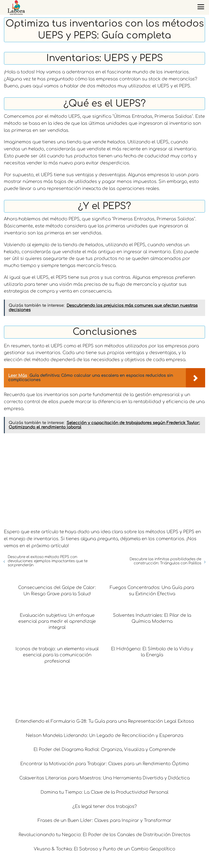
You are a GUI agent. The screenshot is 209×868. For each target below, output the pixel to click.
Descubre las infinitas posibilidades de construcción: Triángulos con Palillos (165, 561)
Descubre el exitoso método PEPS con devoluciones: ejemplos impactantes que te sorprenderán (48, 561)
